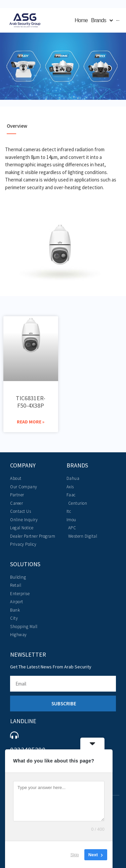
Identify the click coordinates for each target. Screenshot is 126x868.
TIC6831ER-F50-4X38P (31, 402)
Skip (75, 854)
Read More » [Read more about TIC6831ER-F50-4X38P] (31, 422)
